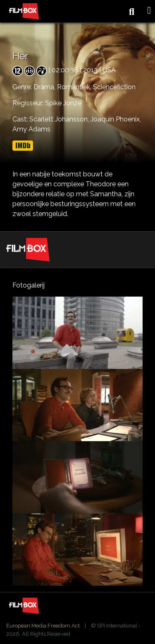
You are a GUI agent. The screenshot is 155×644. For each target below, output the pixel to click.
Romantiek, (75, 87)
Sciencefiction (114, 87)
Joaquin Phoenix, (116, 119)
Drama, (45, 87)
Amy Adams (31, 129)
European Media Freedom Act (43, 626)
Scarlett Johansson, (60, 119)
